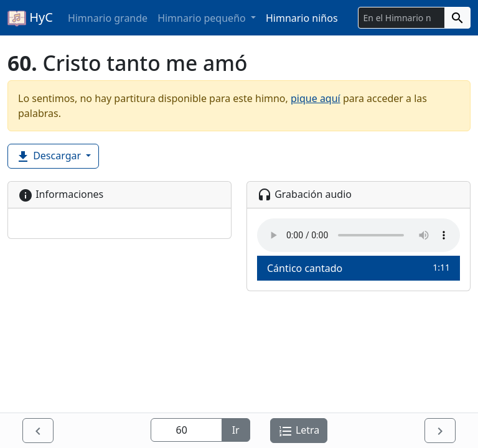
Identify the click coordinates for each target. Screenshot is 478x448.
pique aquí (316, 98)
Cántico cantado (358, 268)
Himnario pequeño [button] (203, 18)
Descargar (49, 156)
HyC (30, 18)
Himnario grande (108, 18)
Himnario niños (302, 18)
